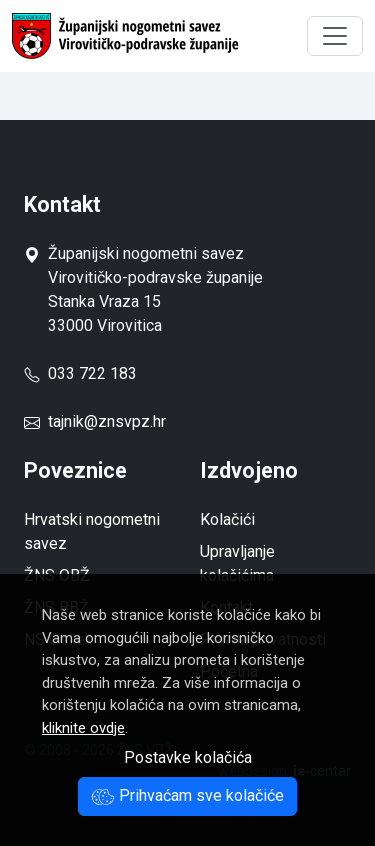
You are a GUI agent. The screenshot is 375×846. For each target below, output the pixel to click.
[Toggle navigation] (335, 36)
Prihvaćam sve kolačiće (187, 795)
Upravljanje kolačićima (237, 563)
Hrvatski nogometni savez (92, 531)
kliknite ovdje (83, 728)
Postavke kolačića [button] (188, 757)
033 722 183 (80, 373)
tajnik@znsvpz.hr (107, 421)
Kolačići (227, 519)
